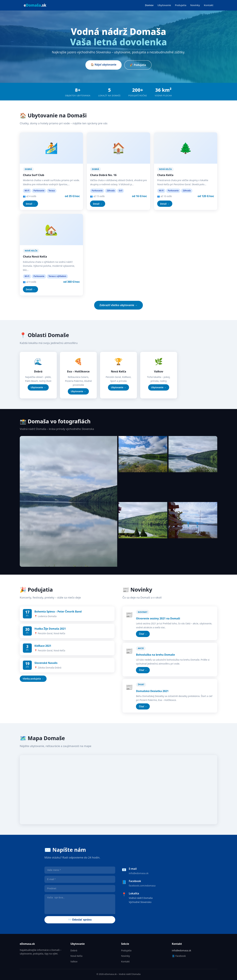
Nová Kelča (76, 956)
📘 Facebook (179, 956)
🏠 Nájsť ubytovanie (104, 65)
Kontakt (209, 5)
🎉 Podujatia (138, 65)
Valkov (74, 961)
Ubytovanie (164, 5)
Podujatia (181, 5)
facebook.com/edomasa (142, 886)
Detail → (30, 204)
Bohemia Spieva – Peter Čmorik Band (58, 612)
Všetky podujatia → (33, 679)
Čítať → (143, 634)
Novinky (195, 5)
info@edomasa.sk (139, 873)
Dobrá (74, 950)
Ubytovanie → (38, 387)
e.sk (35, 5)
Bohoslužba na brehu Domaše (155, 655)
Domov (149, 5)
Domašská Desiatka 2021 (152, 691)
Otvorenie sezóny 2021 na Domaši (158, 618)
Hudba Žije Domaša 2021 (50, 629)
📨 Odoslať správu (80, 920)
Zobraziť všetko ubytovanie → (118, 305)
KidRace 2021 (43, 646)
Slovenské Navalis (46, 663)
